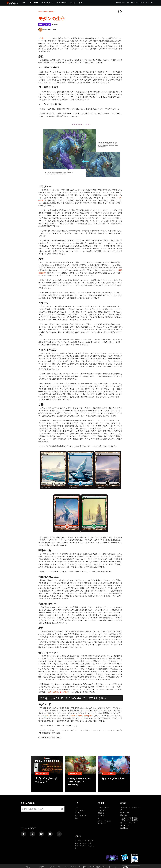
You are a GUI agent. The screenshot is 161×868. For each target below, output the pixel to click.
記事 (80, 3)
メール (47, 716)
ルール (77, 813)
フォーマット (80, 810)
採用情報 (101, 813)
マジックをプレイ (47, 3)
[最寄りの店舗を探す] (62, 809)
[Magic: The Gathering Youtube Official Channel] (50, 834)
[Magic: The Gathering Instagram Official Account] (59, 834)
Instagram (88, 716)
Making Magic (50, 11)
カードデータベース (138, 3)
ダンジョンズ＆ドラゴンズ (85, 841)
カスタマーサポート (71, 867)
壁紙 (76, 818)
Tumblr (80, 716)
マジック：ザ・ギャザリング (85, 847)
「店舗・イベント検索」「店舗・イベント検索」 (129, 819)
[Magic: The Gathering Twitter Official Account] (32, 834)
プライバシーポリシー (56, 867)
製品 (24, 3)
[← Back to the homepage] (12, 3)
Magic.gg (124, 815)
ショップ (73, 3)
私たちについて (103, 808)
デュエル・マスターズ (83, 843)
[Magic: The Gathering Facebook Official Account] (24, 834)
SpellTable (124, 828)
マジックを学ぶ (61, 3)
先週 (42, 38)
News (41, 11)
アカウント (150, 3)
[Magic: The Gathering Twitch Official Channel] (41, 834)
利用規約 (27, 867)
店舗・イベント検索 (123, 3)
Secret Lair (124, 825)
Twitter (72, 716)
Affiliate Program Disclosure (104, 822)
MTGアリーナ (33, 3)
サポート (101, 816)
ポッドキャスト (80, 816)
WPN (99, 818)
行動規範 (42, 867)
